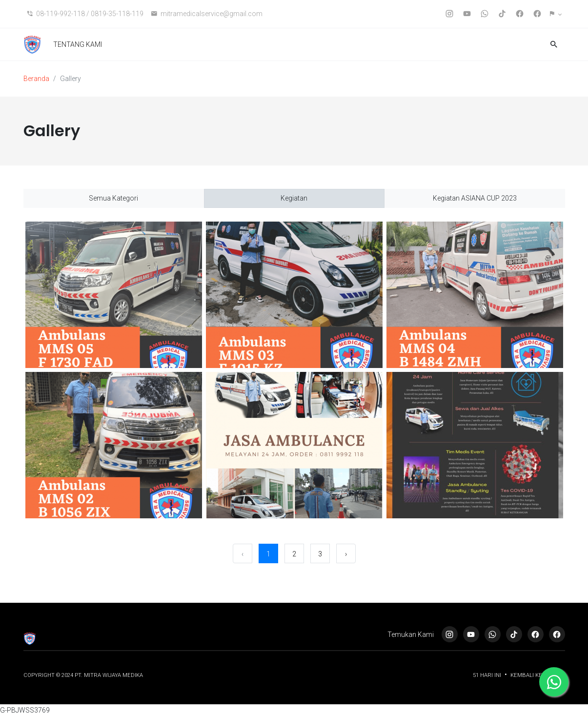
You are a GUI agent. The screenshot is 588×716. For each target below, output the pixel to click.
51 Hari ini (488, 675)
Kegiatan (294, 198)
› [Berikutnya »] (346, 554)
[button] (556, 14)
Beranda (36, 79)
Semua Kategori (113, 198)
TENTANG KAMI (78, 44)
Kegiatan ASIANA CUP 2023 (475, 198)
